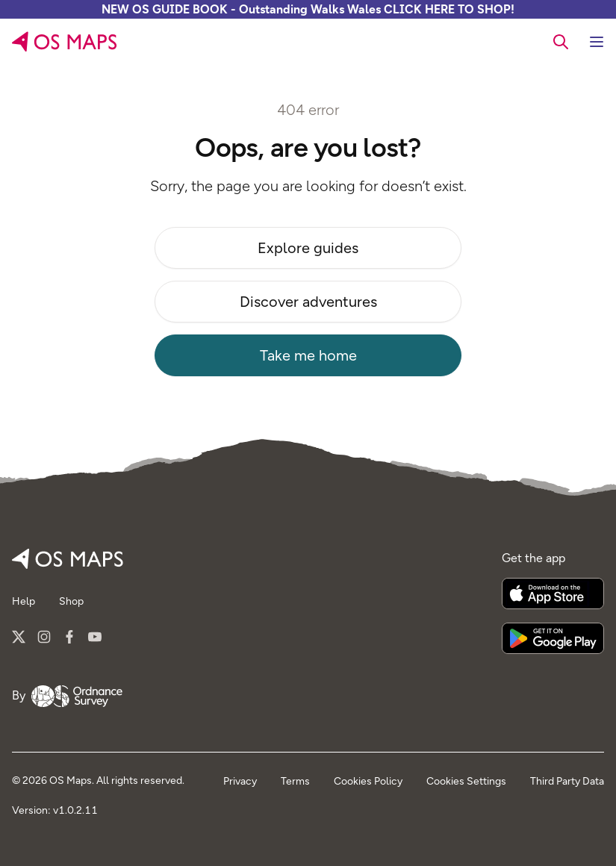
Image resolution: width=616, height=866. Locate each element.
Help (24, 601)
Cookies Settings (466, 781)
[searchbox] (561, 41)
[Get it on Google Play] (553, 638)
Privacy (240, 781)
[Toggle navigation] (597, 42)
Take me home (308, 355)
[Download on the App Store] (553, 594)
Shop (71, 601)
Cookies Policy (368, 781)
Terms (295, 781)
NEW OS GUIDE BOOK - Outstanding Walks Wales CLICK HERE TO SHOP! (308, 9)
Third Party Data (567, 781)
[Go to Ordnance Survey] (77, 696)
